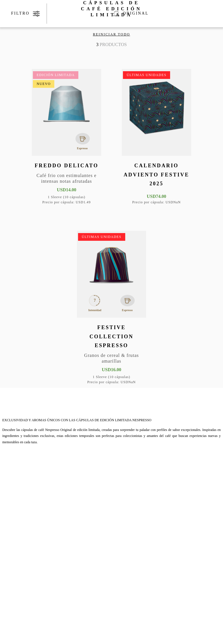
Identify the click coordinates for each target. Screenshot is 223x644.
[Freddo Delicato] (66, 137)
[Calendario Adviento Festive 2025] (157, 137)
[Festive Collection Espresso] (112, 308)
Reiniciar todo (111, 34)
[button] (93, 87)
